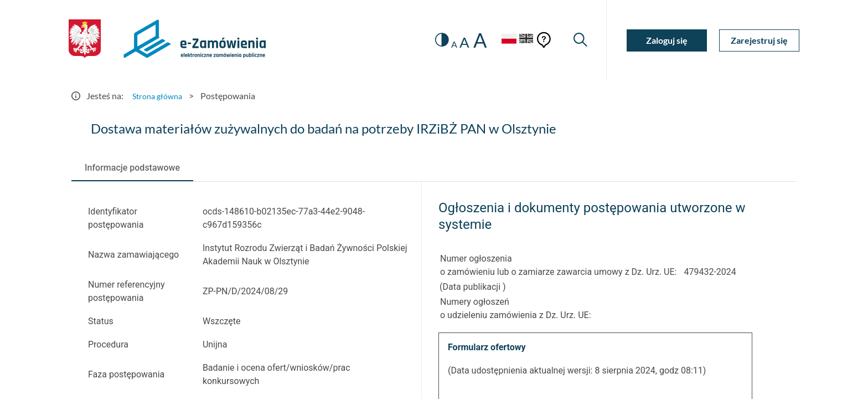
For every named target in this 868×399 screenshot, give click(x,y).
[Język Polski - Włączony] (500, 40)
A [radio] (446, 44)
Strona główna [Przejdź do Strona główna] (160, 96)
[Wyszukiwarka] (579, 40)
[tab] (132, 168)
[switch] (433, 40)
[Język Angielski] (524, 40)
